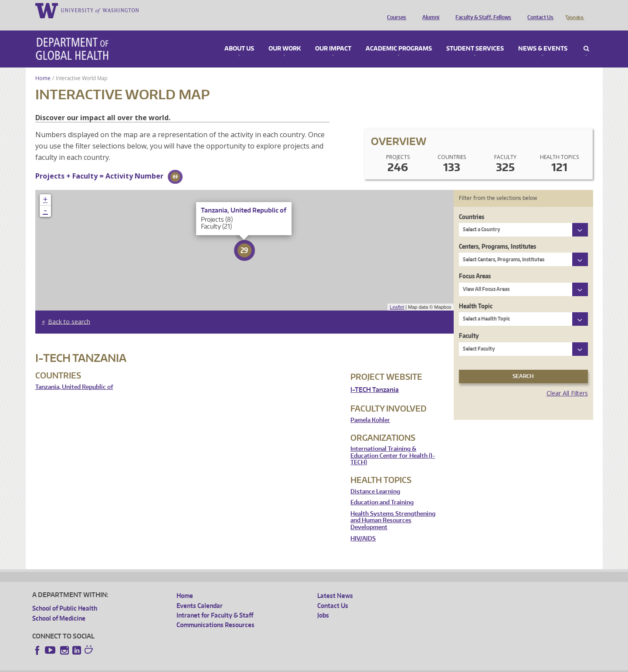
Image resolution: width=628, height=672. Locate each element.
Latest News (335, 583)
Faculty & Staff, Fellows (481, 10)
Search (586, 37)
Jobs (323, 603)
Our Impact (333, 37)
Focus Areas (475, 264)
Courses (394, 10)
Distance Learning (375, 479)
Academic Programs (399, 37)
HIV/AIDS (363, 526)
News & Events (543, 37)
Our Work (285, 37)
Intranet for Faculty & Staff (215, 603)
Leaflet (397, 295)
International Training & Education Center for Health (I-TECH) (393, 443)
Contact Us (538, 10)
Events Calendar (200, 593)
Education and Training (382, 490)
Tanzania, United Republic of (74, 375)
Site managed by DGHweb (235, 665)
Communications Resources (216, 613)
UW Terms (183, 665)
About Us (239, 37)
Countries (472, 204)
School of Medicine (59, 606)
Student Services (475, 37)
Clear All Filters (567, 381)
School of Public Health (65, 596)
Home (43, 66)
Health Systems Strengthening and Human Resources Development (393, 508)
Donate (574, 10)
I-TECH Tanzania (375, 377)
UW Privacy (148, 665)
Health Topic (476, 294)
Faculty (469, 323)
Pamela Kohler (370, 408)
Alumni (429, 10)
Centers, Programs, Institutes (497, 234)
